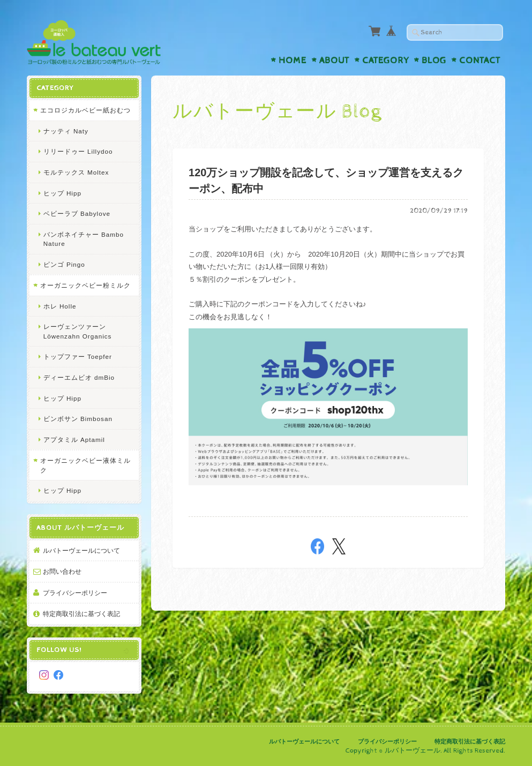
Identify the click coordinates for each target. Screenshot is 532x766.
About (334, 61)
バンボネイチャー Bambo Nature (84, 239)
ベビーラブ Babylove (77, 213)
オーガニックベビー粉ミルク (85, 285)
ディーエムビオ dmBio (79, 377)
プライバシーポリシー (75, 593)
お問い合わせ (62, 571)
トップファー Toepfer (78, 356)
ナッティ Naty (66, 131)
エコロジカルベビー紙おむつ (85, 110)
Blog (434, 61)
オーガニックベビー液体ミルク (85, 465)
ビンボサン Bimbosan (78, 419)
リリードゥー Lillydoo (78, 151)
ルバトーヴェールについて (81, 550)
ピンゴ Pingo (64, 264)
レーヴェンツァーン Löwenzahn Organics (78, 331)
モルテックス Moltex (76, 172)
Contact (480, 61)
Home (293, 61)
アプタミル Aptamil (74, 440)
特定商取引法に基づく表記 (81, 614)
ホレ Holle (60, 306)
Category (386, 61)
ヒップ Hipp (62, 193)
